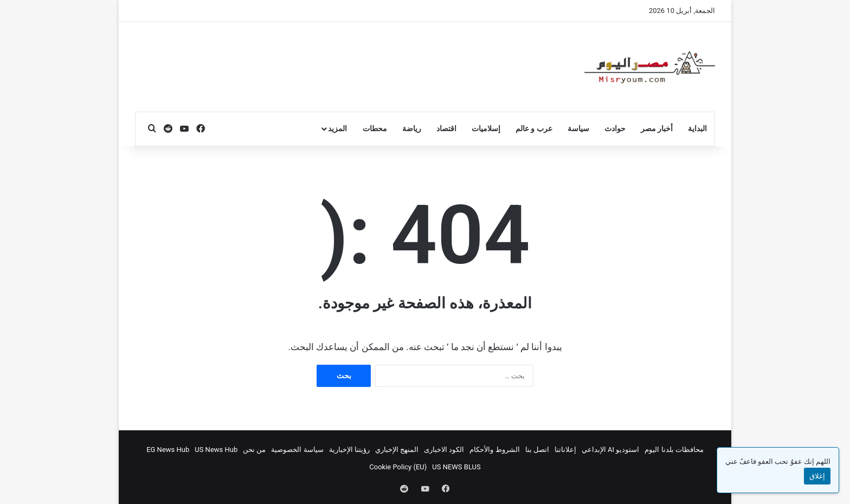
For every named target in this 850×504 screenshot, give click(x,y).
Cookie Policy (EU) (398, 467)
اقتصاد (446, 128)
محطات (375, 128)
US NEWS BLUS (456, 467)
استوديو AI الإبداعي (611, 450)
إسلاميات (486, 128)
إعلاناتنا (565, 450)
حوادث (615, 128)
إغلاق (817, 476)
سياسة (578, 128)
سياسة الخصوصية (297, 450)
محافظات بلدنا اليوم (674, 450)
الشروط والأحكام (494, 450)
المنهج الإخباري (397, 450)
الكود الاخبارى (444, 450)
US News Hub (216, 450)
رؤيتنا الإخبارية (349, 450)
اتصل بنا (537, 450)
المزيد (337, 128)
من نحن (254, 450)
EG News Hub (168, 450)
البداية (697, 128)
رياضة (412, 128)
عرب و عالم (534, 128)
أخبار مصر (657, 128)
